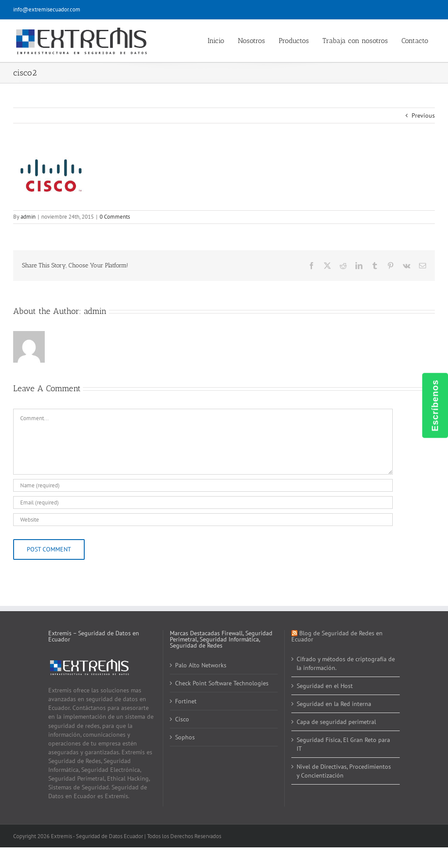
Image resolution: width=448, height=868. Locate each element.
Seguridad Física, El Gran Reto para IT (343, 744)
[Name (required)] (203, 485)
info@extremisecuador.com (47, 9)
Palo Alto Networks (201, 665)
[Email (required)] (203, 502)
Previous (423, 115)
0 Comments (115, 217)
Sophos (185, 737)
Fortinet (186, 701)
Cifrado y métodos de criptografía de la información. (346, 663)
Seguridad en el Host (325, 686)
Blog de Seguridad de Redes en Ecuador (337, 636)
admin (28, 217)
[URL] (203, 520)
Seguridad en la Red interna (334, 704)
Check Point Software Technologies (222, 683)
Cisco (182, 719)
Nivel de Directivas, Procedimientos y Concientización (344, 771)
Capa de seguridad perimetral (336, 722)
